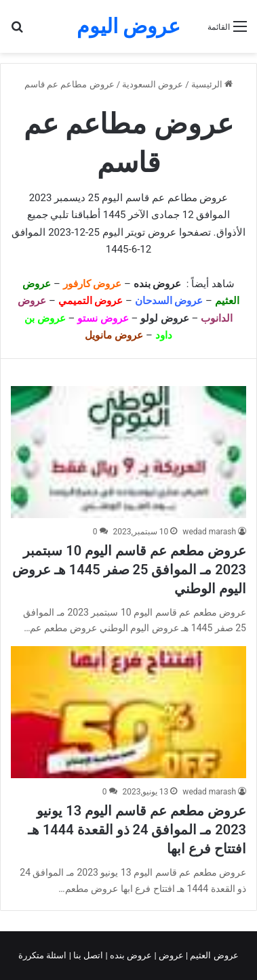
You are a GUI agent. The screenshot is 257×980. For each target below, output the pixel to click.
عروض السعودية (153, 84)
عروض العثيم (213, 955)
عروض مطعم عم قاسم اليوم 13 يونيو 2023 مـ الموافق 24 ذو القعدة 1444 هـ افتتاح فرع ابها (137, 830)
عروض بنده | (130, 955)
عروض (171, 955)
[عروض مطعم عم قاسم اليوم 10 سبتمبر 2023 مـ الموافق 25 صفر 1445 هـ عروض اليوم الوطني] (128, 452)
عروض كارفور (93, 284)
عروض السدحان (169, 301)
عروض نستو (103, 318)
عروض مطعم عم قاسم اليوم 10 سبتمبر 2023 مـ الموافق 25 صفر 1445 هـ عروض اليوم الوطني (129, 570)
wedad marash (209, 532)
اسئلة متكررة (43, 955)
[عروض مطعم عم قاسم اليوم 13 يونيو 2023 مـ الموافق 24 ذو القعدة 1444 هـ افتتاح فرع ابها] (128, 712)
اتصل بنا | (87, 955)
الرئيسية (212, 84)
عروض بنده (159, 284)
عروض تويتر (151, 232)
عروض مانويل (114, 335)
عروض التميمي (91, 301)
